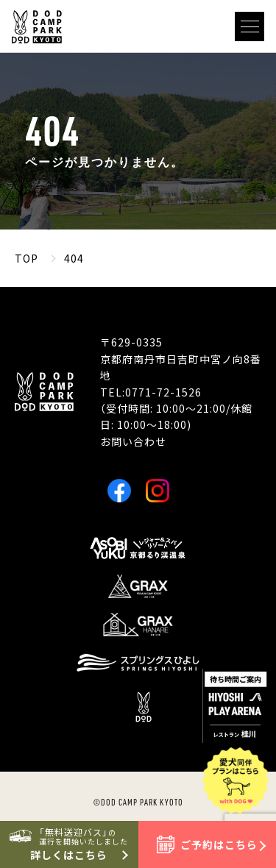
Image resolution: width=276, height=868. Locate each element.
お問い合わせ (133, 441)
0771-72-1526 (163, 392)
